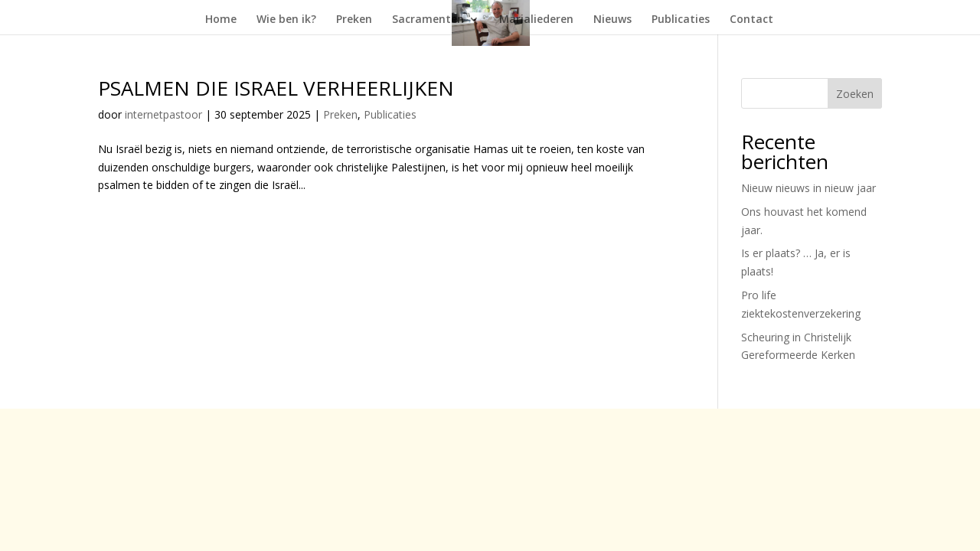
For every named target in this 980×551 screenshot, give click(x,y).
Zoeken (855, 94)
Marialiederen (536, 20)
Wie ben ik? (286, 20)
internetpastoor (163, 114)
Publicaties (681, 20)
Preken (354, 20)
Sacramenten (428, 20)
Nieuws (612, 20)
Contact (751, 20)
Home (221, 20)
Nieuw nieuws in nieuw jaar (808, 188)
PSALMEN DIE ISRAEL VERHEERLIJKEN (276, 88)
